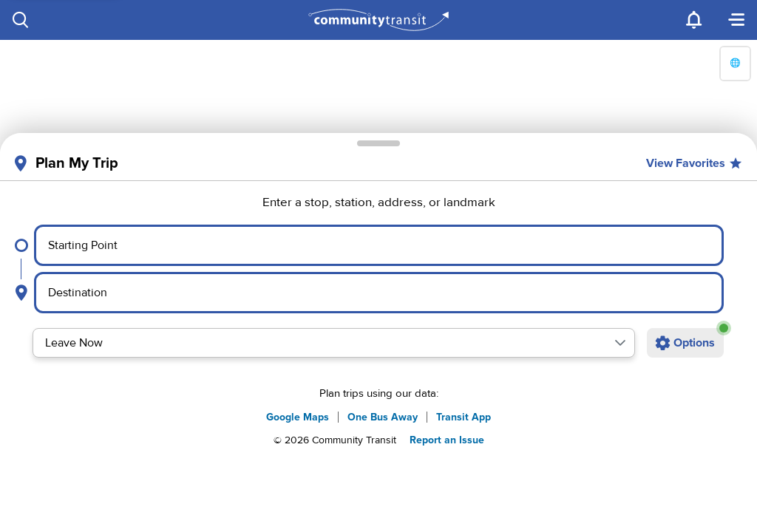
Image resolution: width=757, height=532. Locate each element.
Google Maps (298, 417)
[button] (620, 343)
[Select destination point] (379, 293)
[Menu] (736, 20)
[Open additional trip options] (685, 343)
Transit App (464, 417)
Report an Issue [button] (447, 440)
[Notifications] (695, 20)
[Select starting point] (379, 245)
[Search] (21, 20)
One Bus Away (383, 417)
